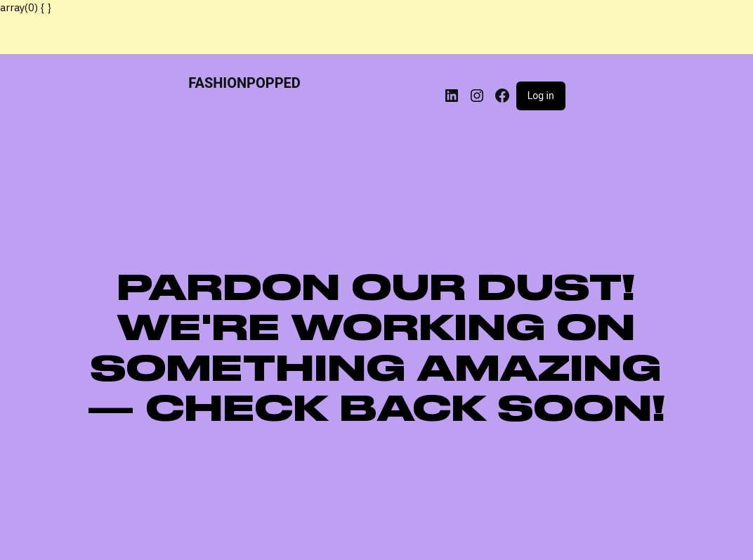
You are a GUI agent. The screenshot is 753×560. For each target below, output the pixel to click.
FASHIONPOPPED (244, 83)
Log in (541, 96)
